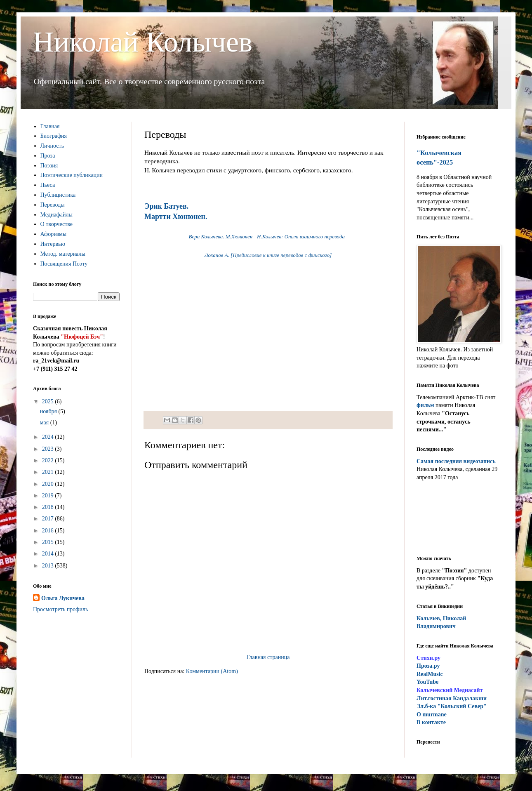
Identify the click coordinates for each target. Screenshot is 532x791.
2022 (49, 460)
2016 (49, 531)
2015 (49, 542)
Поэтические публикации (72, 175)
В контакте (431, 722)
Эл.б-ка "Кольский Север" (452, 706)
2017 (49, 519)
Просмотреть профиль (60, 609)
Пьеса (48, 185)
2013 (49, 566)
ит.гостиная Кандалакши (452, 698)
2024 (49, 437)
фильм (425, 405)
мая (45, 423)
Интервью (53, 244)
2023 (49, 449)
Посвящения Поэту (64, 264)
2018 (49, 507)
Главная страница (268, 657)
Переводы (53, 205)
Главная (50, 126)
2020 (49, 484)
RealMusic (430, 674)
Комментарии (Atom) (212, 671)
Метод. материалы (63, 254)
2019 (49, 496)
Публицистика (58, 195)
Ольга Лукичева (63, 598)
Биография (54, 136)
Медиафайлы (56, 215)
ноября (49, 411)
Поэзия (49, 166)
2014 (49, 554)
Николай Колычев (143, 42)
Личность (52, 146)
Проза (48, 156)
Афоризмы (54, 234)
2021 (49, 472)
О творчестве (57, 224)
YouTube (427, 682)
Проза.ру (428, 666)
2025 (49, 401)
